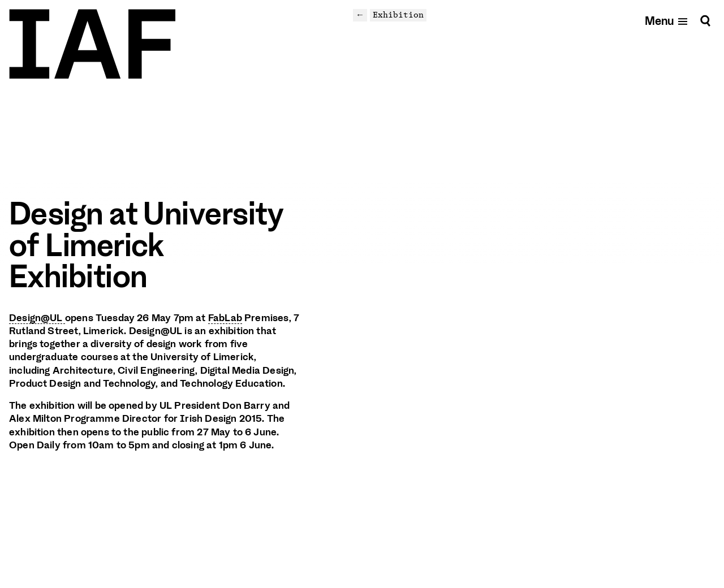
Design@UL (37, 318)
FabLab (225, 318)
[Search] (705, 21)
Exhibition (398, 15)
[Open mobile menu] (667, 21)
